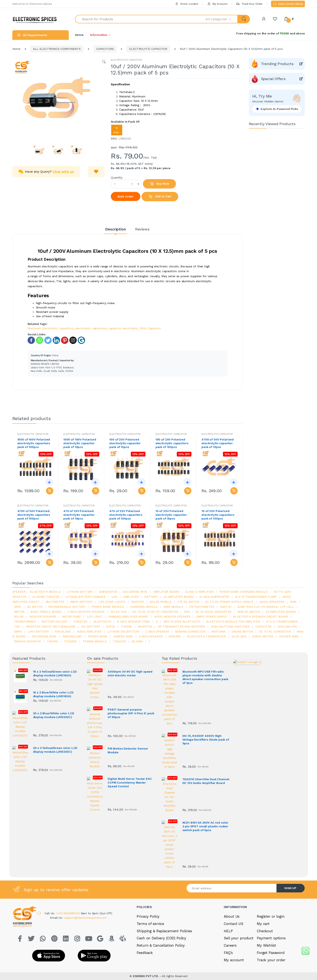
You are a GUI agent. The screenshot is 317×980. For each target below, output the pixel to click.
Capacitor (264, 626)
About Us (232, 861)
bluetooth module (45, 592)
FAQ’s (228, 897)
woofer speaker (43, 616)
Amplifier (131, 597)
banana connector (190, 632)
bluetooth (102, 621)
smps (18, 632)
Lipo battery (38, 632)
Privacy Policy (148, 861)
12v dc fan (118, 612)
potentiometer (202, 607)
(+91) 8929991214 (68, 858)
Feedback (145, 897)
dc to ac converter (275, 632)
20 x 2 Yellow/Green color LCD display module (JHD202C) (55, 735)
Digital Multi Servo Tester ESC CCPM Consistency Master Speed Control (130, 741)
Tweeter (80, 621)
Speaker (19, 592)
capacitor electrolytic (123, 328)
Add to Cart (160, 197)
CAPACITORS (105, 49)
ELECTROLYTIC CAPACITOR (148, 49)
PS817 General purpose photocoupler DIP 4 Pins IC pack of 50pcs (131, 696)
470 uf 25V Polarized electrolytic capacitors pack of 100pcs (126, 515)
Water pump (71, 616)
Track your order (271, 905)
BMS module (173, 607)
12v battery (91, 626)
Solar (19, 616)
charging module (144, 607)
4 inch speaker (151, 636)
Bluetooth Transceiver (206, 636)
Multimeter (55, 602)
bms (293, 602)
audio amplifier (89, 632)
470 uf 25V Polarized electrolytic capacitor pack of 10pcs (79, 515)
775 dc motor (188, 602)
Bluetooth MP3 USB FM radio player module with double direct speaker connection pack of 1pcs (205, 677)
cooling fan (287, 626)
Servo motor (263, 636)
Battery (151, 597)
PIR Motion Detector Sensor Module (128, 718)
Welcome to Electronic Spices (32, 4)
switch (226, 607)
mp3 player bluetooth (182, 621)
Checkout (265, 876)
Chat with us (63, 172)
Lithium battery (80, 592)
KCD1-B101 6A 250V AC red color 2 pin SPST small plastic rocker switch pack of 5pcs (206, 771)
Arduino (175, 636)
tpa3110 (52, 641)
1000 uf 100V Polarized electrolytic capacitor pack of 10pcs (80, 443)
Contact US (234, 868)
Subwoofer (108, 592)
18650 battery (81, 602)
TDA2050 (70, 641)
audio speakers (272, 602)
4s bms (137, 641)
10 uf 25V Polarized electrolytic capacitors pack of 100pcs (218, 515)
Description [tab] (115, 229)
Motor (19, 612)
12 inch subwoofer (214, 597)
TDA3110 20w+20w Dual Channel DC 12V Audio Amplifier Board (206, 726)
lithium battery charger (85, 597)
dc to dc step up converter (155, 612)
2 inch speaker (157, 632)
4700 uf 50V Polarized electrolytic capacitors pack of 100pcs (34, 515)
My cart (263, 868)
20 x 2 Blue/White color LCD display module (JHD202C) (54, 715)
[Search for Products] (141, 19)
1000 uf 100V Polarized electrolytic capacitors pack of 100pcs (34, 443)
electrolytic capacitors (91, 328)
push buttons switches (230, 626)
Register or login (271, 861)
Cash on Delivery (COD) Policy (161, 883)
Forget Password (271, 897)
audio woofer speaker (172, 616)
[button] (222, 19)
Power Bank (98, 636)
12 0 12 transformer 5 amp (256, 597)
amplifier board (166, 592)
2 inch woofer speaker (86, 612)
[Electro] (36, 19)
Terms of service (150, 868)
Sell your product (239, 883)
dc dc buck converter (213, 612)
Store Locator (187, 4)
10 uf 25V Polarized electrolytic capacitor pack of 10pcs (171, 515)
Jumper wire (123, 636)
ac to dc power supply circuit (229, 602)
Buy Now (159, 184)
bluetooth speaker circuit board (261, 616)
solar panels (161, 602)
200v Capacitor (150, 328)
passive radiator (27, 641)
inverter (145, 626)
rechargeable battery (67, 607)
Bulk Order (126, 196)
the (17, 626)
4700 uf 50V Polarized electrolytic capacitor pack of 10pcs (218, 443)
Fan (187, 612)
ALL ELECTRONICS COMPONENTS (57, 49)
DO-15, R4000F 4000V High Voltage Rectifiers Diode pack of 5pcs (206, 703)
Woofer (138, 602)
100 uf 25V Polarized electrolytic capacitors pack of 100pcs (172, 443)
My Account (217, 4)
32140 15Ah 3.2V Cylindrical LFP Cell (266, 607)
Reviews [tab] (142, 229)
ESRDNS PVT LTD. (146, 921)
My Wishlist (266, 890)
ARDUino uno (72, 636)
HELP (228, 876)
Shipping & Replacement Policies (164, 876)
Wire (18, 607)
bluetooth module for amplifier (233, 621)
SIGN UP (290, 833)
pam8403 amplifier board (128, 616)
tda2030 (119, 641)
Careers (230, 890)
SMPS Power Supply (212, 616)
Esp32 (110, 626)
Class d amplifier (199, 592)
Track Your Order (249, 4)
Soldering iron (135, 592)
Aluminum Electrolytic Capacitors (51, 328)
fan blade (63, 632)
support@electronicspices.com (85, 862)
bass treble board (46, 612)
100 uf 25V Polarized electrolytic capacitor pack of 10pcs (125, 443)
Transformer (25, 621)
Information (99, 35)
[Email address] (232, 833)
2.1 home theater (46, 597)
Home (79, 35)
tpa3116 (126, 626)
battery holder (54, 621)
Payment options (271, 883)
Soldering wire (44, 636)
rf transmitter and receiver (181, 626)
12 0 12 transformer (282, 621)
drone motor (242, 632)
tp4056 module (95, 641)
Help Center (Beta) (288, 4)
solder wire (289, 636)
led (115, 597)
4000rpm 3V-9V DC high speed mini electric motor (130, 673)
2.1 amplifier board (179, 597)
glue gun (239, 636)
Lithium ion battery (123, 632)
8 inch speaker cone (134, 621)
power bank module (108, 607)
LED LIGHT (95, 616)
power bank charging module (243, 592)
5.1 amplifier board (281, 612)
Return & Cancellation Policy (161, 890)
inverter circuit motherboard (51, 626)
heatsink (218, 632)
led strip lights (112, 602)
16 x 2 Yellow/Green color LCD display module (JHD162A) (55, 673)
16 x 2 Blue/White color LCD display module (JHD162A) (53, 694)
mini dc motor (249, 612)
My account (234, 905)
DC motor (35, 607)
